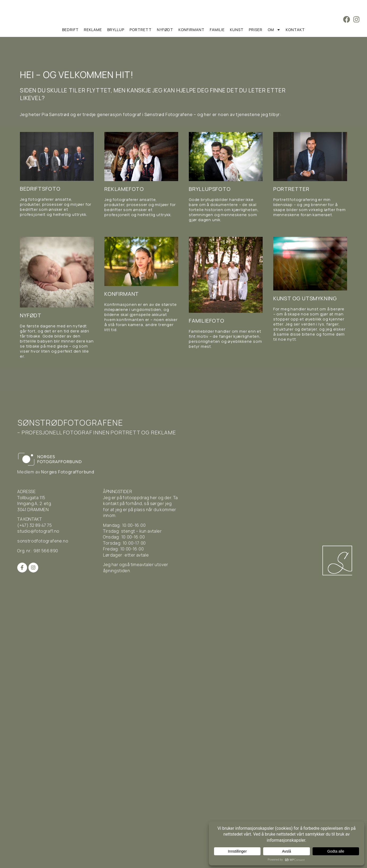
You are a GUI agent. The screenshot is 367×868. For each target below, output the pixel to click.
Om (274, 30)
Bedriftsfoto (40, 189)
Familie (217, 30)
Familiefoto (207, 321)
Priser (256, 30)
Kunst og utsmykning (305, 298)
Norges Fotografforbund (68, 472)
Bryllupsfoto (210, 189)
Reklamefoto (124, 189)
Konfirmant (191, 30)
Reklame (93, 30)
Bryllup (116, 30)
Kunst (237, 30)
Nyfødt (165, 30)
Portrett (141, 30)
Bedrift (70, 30)
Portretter (291, 189)
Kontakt (295, 30)
